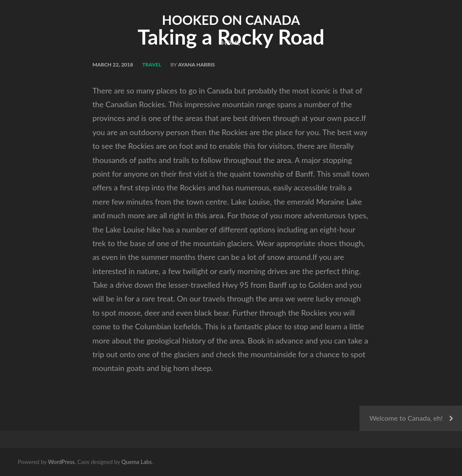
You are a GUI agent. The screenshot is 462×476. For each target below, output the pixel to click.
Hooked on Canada (231, 20)
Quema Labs (137, 462)
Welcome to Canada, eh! (406, 418)
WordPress (61, 462)
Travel (152, 65)
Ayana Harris (196, 65)
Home (231, 43)
